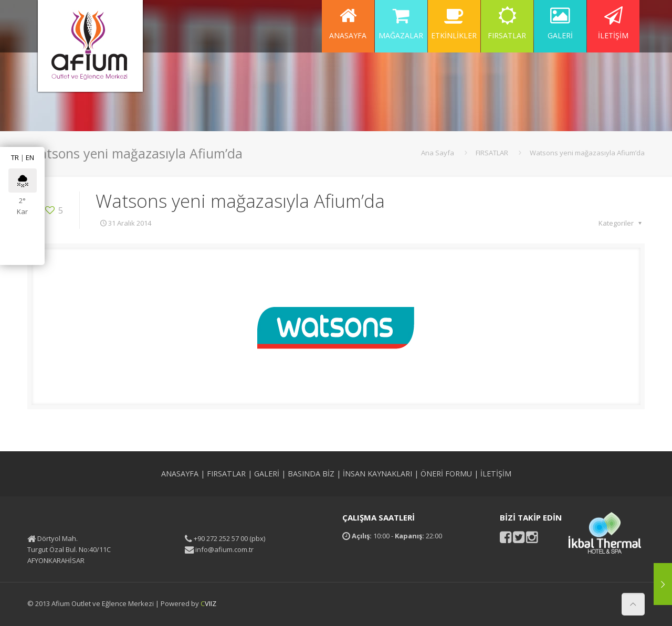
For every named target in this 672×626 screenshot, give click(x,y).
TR (15, 157)
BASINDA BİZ (311, 474)
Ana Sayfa (438, 153)
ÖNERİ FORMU (446, 474)
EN (30, 157)
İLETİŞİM (496, 474)
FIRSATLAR (492, 153)
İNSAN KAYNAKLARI (377, 474)
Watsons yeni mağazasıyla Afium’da (587, 153)
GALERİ (267, 474)
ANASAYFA (180, 474)
